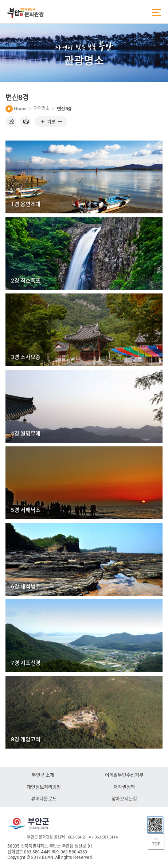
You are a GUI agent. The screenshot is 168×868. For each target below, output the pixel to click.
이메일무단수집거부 (124, 775)
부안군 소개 (43, 775)
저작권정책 (124, 787)
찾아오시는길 (124, 799)
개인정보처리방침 (44, 787)
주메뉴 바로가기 (0, 0)
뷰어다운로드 (44, 799)
